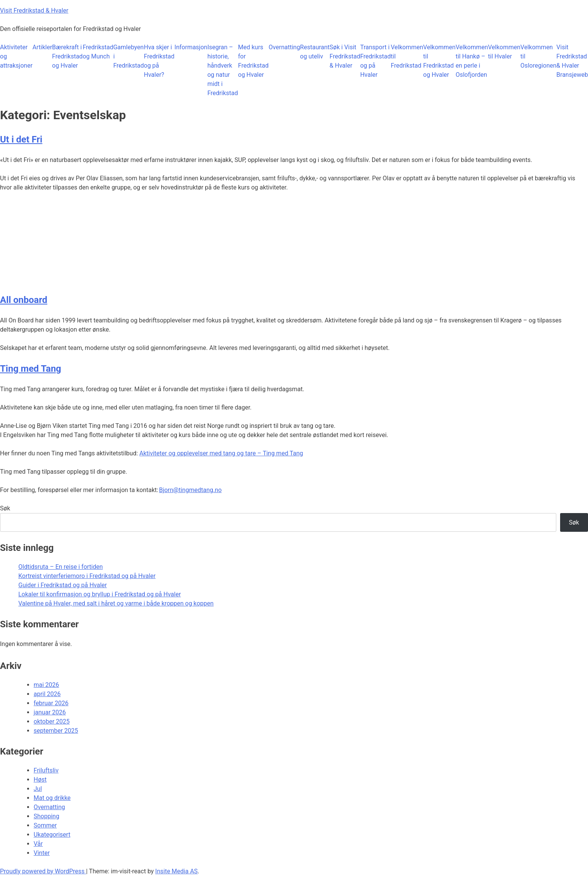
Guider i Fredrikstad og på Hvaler (63, 585)
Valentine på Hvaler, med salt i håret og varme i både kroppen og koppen (116, 603)
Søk (5, 508)
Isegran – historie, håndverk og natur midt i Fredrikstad (223, 70)
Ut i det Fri (21, 139)
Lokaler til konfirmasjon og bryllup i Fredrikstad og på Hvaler (100, 594)
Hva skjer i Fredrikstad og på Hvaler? (159, 61)
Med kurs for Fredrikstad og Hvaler (253, 61)
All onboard (24, 300)
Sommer (45, 825)
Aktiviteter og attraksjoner (16, 56)
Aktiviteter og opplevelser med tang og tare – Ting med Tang (221, 453)
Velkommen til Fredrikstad (407, 56)
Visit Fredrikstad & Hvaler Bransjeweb (572, 61)
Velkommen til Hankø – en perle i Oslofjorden (472, 61)
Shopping (46, 816)
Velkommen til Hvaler (504, 52)
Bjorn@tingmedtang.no (190, 490)
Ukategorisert (52, 835)
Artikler (42, 47)
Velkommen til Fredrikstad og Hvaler (440, 61)
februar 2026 (51, 703)
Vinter (42, 853)
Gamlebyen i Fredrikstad (128, 56)
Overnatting (284, 47)
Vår (38, 844)
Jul (38, 789)
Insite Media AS (176, 871)
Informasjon (191, 47)
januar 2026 (50, 712)
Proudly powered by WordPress (43, 871)
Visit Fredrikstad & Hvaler (34, 11)
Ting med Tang (31, 369)
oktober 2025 (52, 721)
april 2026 (47, 694)
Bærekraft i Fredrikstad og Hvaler (67, 56)
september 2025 (56, 731)
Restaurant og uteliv (315, 52)
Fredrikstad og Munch (98, 52)
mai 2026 (46, 685)
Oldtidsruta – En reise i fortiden (61, 567)
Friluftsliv (46, 770)
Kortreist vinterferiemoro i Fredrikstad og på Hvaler (87, 576)
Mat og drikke (52, 798)
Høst (40, 780)
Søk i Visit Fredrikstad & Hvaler (345, 56)
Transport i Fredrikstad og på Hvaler (376, 61)
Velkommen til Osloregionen (538, 56)
